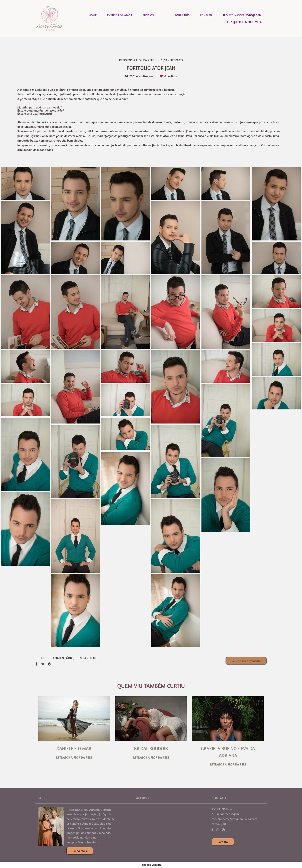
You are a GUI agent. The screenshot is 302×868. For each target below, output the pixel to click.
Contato (223, 842)
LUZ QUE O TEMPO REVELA (245, 22)
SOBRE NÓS (182, 15)
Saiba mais (80, 851)
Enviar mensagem (227, 814)
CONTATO (206, 15)
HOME (93, 15)
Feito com (151, 865)
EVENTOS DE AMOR (120, 15)
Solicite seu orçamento (246, 661)
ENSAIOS (148, 15)
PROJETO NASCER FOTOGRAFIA (242, 15)
